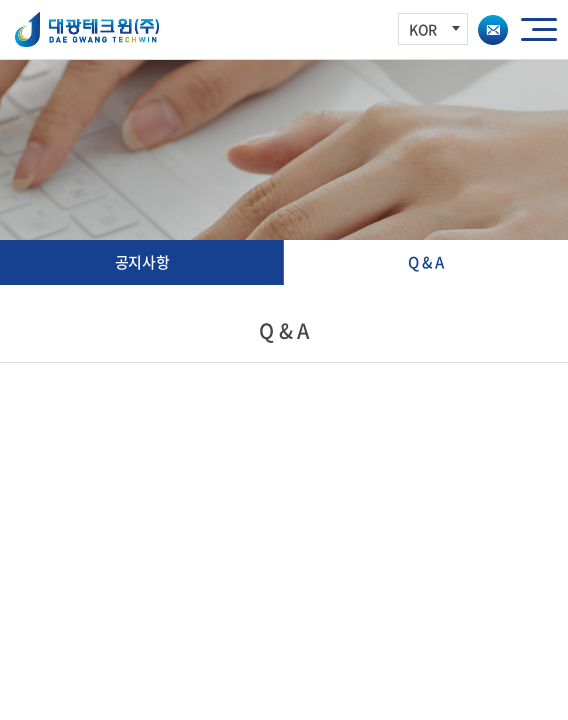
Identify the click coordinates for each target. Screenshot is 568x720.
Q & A (426, 262)
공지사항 (142, 262)
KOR (434, 29)
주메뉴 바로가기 (0, 0)
